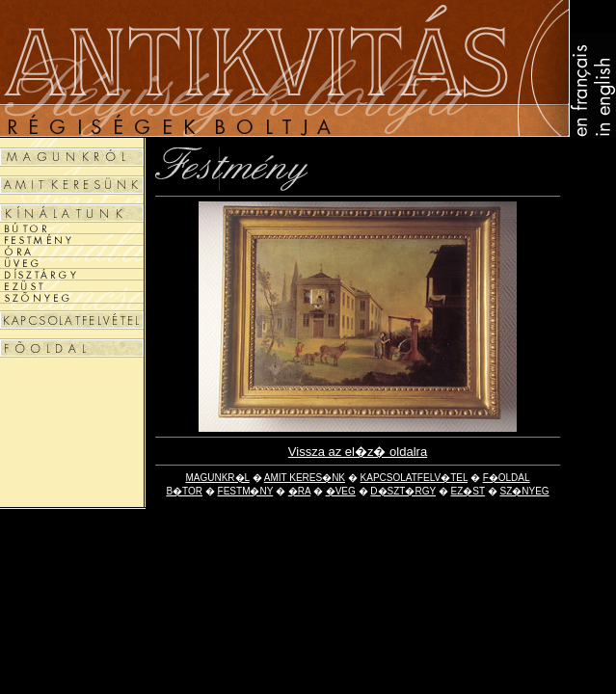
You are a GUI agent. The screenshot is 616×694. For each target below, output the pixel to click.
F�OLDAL (507, 478)
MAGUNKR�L (217, 478)
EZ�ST (468, 491)
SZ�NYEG (524, 491)
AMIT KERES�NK (305, 478)
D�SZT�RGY (403, 491)
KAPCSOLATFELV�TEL (415, 478)
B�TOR (184, 491)
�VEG (341, 491)
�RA (299, 491)
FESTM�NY (246, 491)
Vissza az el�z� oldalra (358, 452)
